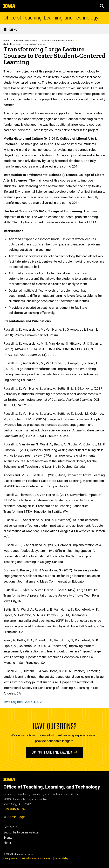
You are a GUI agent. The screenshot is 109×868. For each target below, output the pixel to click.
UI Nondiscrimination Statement (36, 858)
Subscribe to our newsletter (21, 832)
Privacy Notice (10, 858)
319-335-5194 (14, 809)
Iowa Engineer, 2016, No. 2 (23, 702)
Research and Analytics (26, 41)
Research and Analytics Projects (58, 41)
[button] (102, 6)
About (7, 843)
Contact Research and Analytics (55, 752)
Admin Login (16, 817)
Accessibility (62, 858)
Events (8, 838)
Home (6, 41)
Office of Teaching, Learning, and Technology (51, 18)
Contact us (11, 827)
